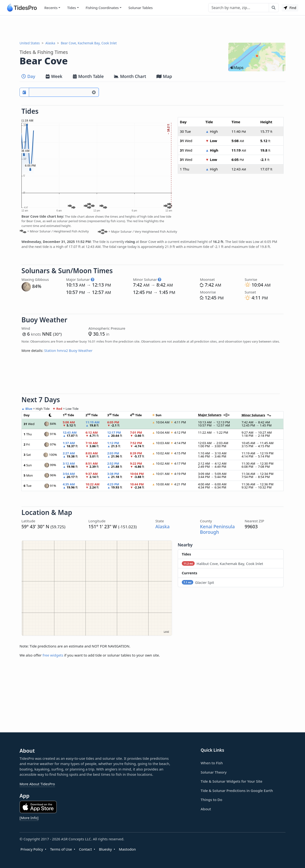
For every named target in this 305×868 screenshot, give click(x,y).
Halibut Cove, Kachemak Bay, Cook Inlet (222, 564)
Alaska (50, 43)
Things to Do (211, 800)
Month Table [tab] (88, 76)
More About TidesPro (37, 784)
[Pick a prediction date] (24, 92)
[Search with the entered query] (274, 8)
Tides (72, 8)
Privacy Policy (32, 849)
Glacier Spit (198, 582)
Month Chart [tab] (130, 76)
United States (30, 43)
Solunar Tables (141, 8)
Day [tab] (28, 76)
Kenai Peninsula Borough (217, 529)
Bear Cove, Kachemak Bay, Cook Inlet (89, 43)
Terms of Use (61, 849)
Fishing (102, 8)
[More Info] (29, 818)
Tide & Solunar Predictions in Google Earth (237, 791)
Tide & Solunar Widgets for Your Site (231, 781)
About (206, 809)
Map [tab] (164, 76)
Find (290, 8)
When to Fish (212, 763)
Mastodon (127, 849)
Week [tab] (54, 76)
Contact (85, 849)
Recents (51, 8)
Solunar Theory (214, 772)
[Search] (239, 8)
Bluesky (105, 849)
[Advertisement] (152, 28)
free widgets (53, 655)
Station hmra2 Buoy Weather (68, 350)
